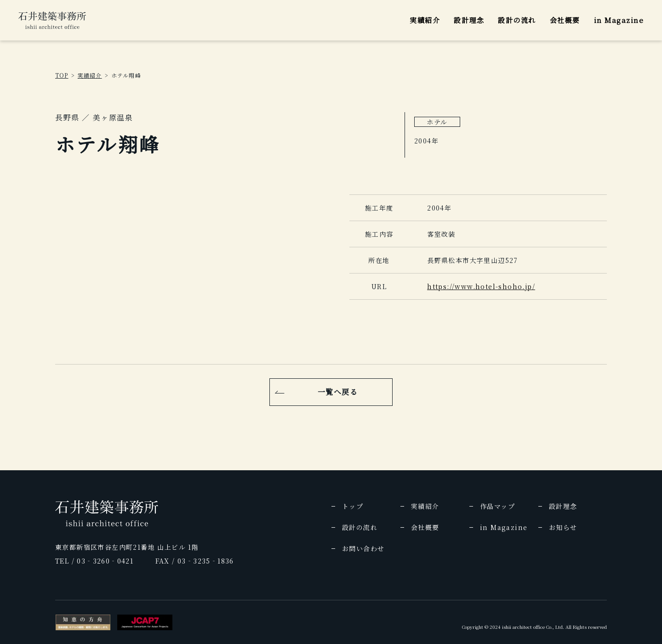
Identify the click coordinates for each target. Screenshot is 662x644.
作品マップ (497, 506)
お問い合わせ (363, 548)
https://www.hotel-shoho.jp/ (481, 286)
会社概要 (565, 20)
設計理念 (469, 20)
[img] (52, 20)
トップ (353, 506)
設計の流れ (517, 20)
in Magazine (619, 20)
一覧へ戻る (338, 392)
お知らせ (563, 527)
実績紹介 (425, 20)
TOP (62, 75)
